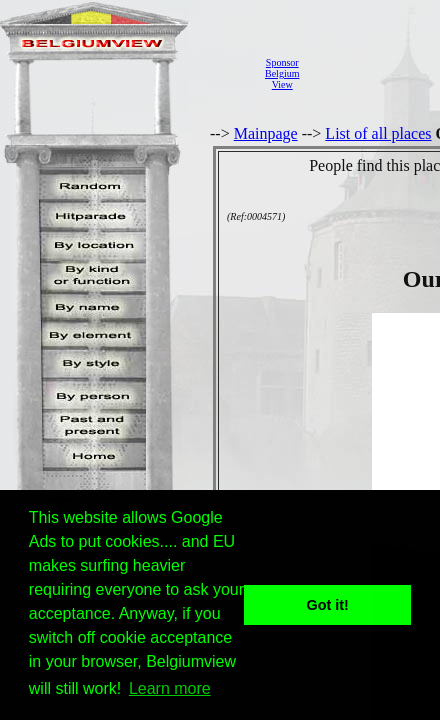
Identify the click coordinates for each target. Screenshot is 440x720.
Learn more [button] (170, 688)
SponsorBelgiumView (282, 73)
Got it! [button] (328, 605)
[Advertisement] (375, 73)
